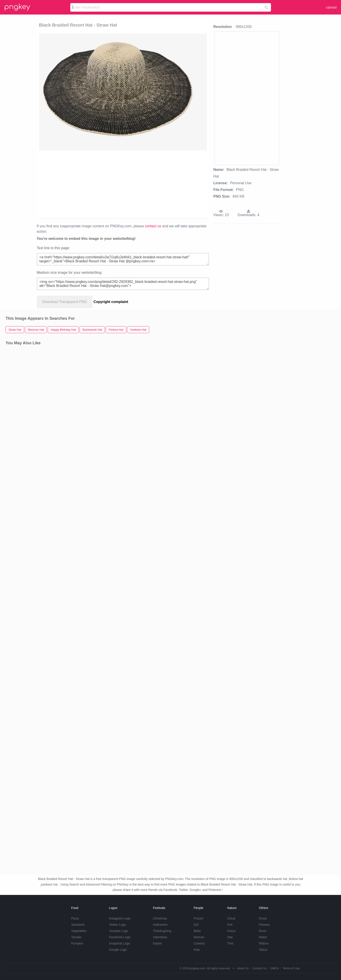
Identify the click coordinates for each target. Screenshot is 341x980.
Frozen (198, 918)
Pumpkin (77, 943)
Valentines (160, 937)
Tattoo (263, 950)
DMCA (275, 968)
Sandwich (78, 925)
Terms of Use (291, 968)
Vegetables (79, 931)
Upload (331, 7)
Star (230, 937)
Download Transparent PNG (65, 302)
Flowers (264, 925)
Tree (230, 943)
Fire (230, 925)
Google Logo (118, 950)
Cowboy (199, 943)
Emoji (263, 918)
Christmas (160, 918)
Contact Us (259, 968)
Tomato (76, 937)
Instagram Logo (120, 918)
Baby (197, 931)
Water (263, 937)
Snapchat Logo (119, 943)
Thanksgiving (162, 931)
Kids (197, 950)
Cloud (231, 918)
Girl (196, 925)
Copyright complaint (111, 302)
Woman (199, 937)
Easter (157, 943)
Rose (263, 931)
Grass (231, 931)
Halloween (160, 925)
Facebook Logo (120, 937)
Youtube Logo (118, 931)
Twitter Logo (117, 925)
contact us (153, 226)
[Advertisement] (96, 184)
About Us (243, 968)
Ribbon (264, 943)
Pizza (75, 918)
